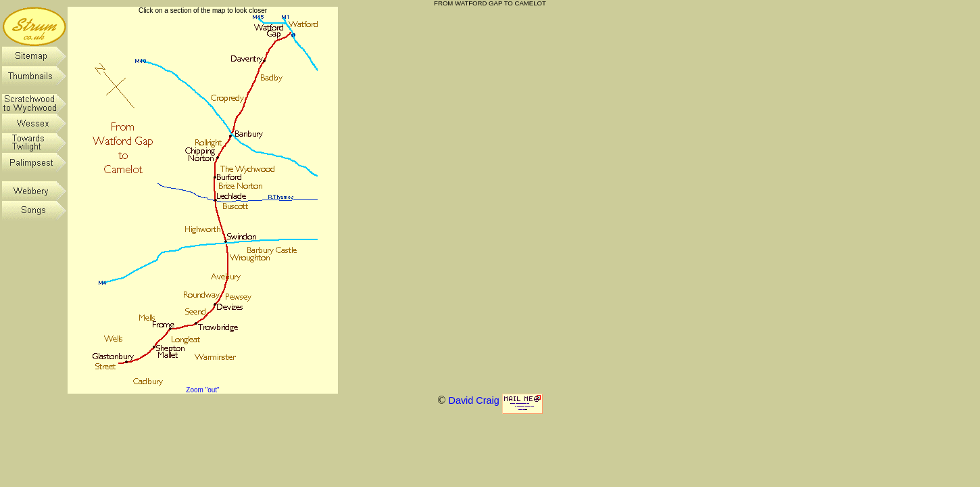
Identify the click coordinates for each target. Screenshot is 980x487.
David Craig (473, 400)
